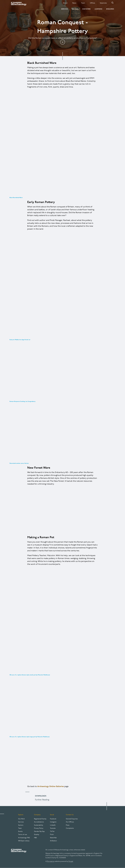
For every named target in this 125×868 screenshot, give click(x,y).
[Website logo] (19, 4)
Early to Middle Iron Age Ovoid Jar (20, 340)
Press (68, 825)
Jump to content (63, 42)
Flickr (52, 835)
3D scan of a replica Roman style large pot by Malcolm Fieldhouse (30, 737)
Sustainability (39, 825)
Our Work (86, 9)
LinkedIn (53, 825)
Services (65, 9)
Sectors (75, 9)
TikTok (52, 832)
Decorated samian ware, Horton (19, 463)
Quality (37, 835)
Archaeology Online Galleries (51, 787)
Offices (92, 3)
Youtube (53, 828)
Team (83, 3)
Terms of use (23, 835)
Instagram (53, 822)
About (65, 3)
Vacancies (103, 3)
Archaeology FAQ (24, 838)
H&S (35, 838)
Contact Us (70, 815)
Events (20, 832)
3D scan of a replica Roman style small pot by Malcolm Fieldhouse (30, 675)
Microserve (50, 861)
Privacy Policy (39, 828)
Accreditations (39, 822)
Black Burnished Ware (16, 198)
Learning (98, 9)
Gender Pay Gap (39, 832)
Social (52, 815)
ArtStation (53, 841)
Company (37, 815)
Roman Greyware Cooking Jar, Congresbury (22, 401)
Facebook (53, 819)
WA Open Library (24, 841)
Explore (21, 815)
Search (113, 3)
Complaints (70, 828)
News (74, 3)
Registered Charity (40, 819)
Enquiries (110, 9)
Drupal (71, 861)
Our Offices (70, 822)
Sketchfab (53, 838)
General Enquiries (72, 819)
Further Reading (42, 800)
